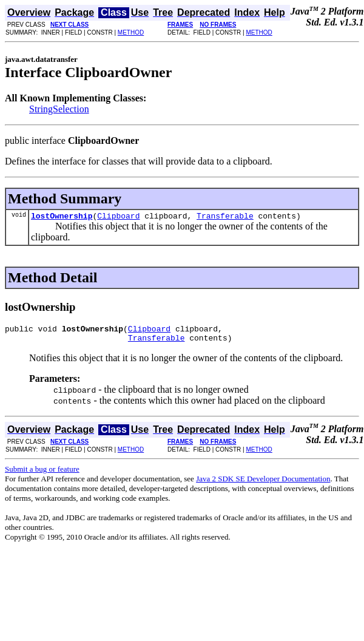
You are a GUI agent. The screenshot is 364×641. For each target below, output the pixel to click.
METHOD (131, 32)
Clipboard (118, 217)
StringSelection (59, 109)
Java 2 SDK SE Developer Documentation (263, 484)
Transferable (225, 217)
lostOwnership (62, 217)
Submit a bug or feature (42, 474)
